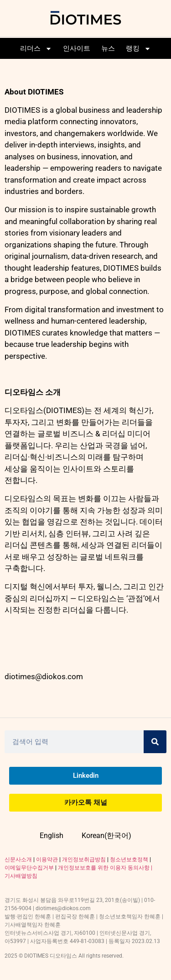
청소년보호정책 (129, 859)
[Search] (155, 742)
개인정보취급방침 (84, 859)
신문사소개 (18, 859)
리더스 (36, 49)
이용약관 (47, 859)
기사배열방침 (21, 876)
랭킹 (138, 49)
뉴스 (108, 48)
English (52, 836)
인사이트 (77, 48)
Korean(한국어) (106, 836)
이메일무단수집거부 (29, 868)
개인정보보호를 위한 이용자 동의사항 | (105, 868)
